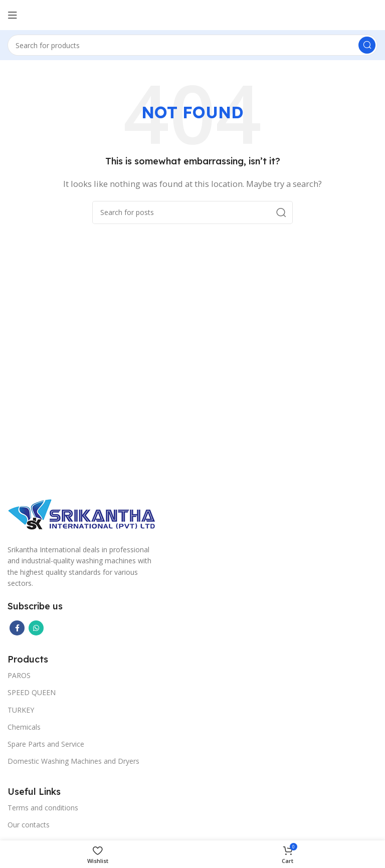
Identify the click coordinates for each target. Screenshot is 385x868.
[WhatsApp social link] (36, 628)
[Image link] (83, 513)
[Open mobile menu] (13, 15)
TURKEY (21, 710)
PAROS (19, 675)
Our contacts (29, 825)
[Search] (192, 45)
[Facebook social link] (17, 628)
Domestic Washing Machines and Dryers (73, 761)
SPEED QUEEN (32, 692)
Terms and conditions (43, 808)
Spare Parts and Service (46, 744)
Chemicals (24, 727)
